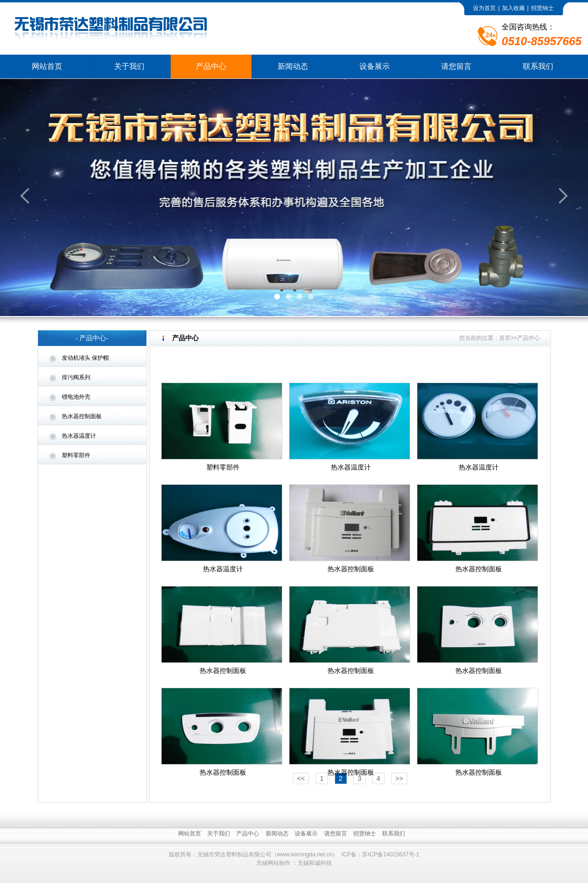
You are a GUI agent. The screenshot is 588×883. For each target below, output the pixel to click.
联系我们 (538, 66)
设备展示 (375, 66)
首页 (505, 338)
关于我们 (129, 66)
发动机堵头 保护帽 (85, 358)
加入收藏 (513, 8)
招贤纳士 (542, 8)
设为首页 (484, 8)
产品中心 (211, 66)
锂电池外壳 (76, 397)
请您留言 (456, 66)
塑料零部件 (76, 455)
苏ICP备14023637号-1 (391, 854)
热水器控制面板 (82, 416)
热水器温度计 (79, 436)
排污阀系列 (76, 377)
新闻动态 (293, 66)
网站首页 (47, 66)
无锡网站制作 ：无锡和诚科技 (294, 863)
